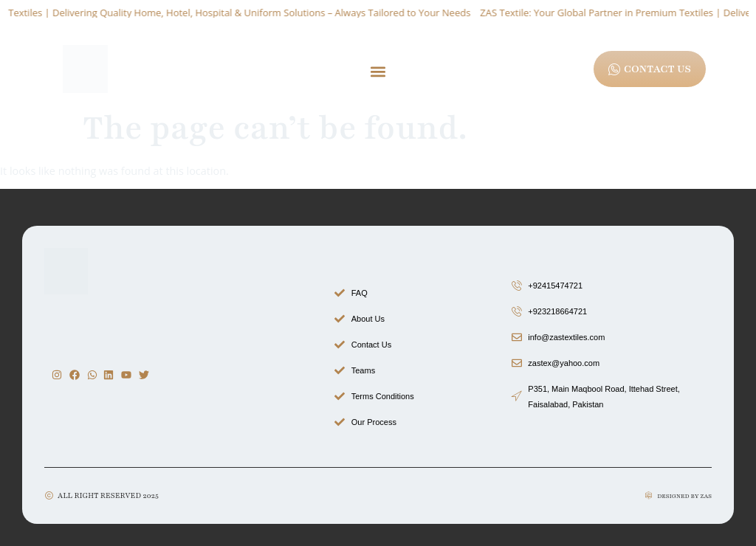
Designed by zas (684, 496)
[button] (378, 71)
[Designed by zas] (649, 495)
